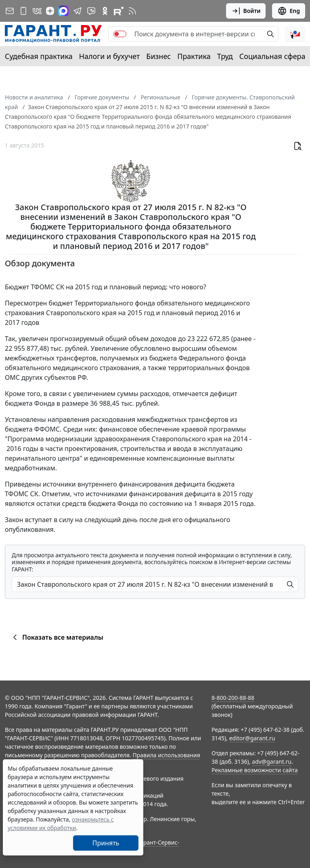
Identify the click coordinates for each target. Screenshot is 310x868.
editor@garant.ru (252, 738)
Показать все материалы (57, 637)
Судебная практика (39, 56)
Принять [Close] (106, 843)
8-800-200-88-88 (233, 698)
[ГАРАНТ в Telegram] (77, 11)
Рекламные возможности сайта (255, 770)
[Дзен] (50, 11)
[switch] (120, 34)
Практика (194, 56)
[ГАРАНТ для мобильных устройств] (23, 11)
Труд (225, 56)
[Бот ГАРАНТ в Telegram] (91, 11)
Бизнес (158, 56)
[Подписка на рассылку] (10, 11)
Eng (289, 11)
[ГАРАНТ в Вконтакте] (37, 11)
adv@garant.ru (272, 762)
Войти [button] (246, 11)
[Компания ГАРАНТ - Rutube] (119, 11)
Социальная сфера (272, 56)
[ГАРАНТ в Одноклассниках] (105, 11)
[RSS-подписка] (132, 11)
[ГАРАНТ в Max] (63, 11)
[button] (295, 34)
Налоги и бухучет (110, 56)
